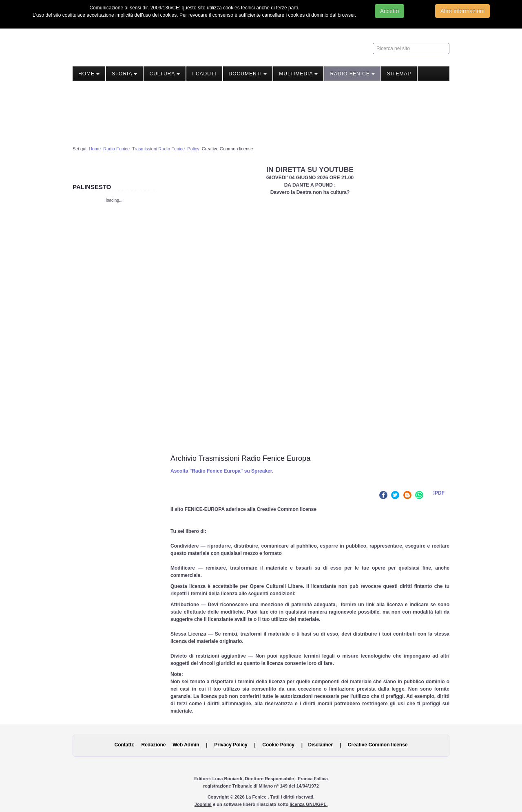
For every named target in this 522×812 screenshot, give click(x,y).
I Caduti (204, 74)
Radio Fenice (352, 74)
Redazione (153, 745)
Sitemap (399, 74)
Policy (193, 149)
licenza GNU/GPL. (309, 804)
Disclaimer (320, 745)
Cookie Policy (278, 745)
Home (89, 74)
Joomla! (203, 804)
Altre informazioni (462, 11)
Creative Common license (378, 745)
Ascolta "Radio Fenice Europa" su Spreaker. (222, 471)
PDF (437, 493)
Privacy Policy (231, 745)
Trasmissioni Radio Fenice (158, 149)
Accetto (390, 11)
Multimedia (298, 74)
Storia (124, 74)
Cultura (165, 74)
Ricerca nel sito (373, 43)
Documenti (248, 74)
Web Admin (186, 745)
